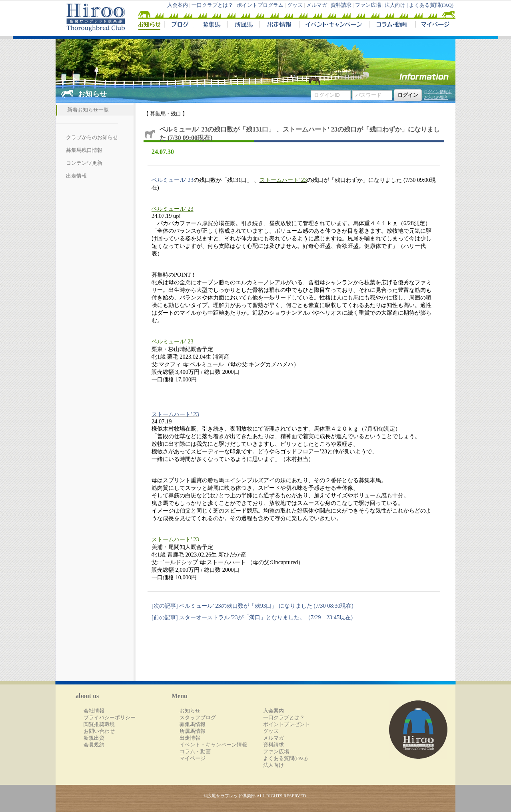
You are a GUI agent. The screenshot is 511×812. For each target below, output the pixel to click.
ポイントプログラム (260, 5)
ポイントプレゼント (286, 724)
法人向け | (397, 5)
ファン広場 (368, 5)
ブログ (180, 26)
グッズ (295, 5)
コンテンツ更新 (84, 163)
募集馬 (211, 26)
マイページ (434, 26)
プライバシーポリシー (110, 718)
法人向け (273, 765)
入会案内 (178, 5)
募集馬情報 (193, 724)
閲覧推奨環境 (99, 724)
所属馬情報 (193, 731)
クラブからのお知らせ (92, 138)
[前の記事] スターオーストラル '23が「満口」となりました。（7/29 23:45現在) (252, 617)
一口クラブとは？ (212, 5)
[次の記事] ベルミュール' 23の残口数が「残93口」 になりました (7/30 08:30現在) (253, 606)
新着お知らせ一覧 (88, 110)
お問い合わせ (99, 731)
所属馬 (243, 26)
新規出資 (94, 738)
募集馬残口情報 (84, 150)
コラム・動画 (392, 26)
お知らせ (190, 711)
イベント (334, 26)
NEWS (150, 26)
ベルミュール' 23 (173, 180)
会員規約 (94, 745)
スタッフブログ (198, 718)
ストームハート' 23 (283, 180)
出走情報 (279, 26)
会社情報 (94, 711)
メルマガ (317, 5)
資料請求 (341, 5)
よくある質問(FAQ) (431, 5)
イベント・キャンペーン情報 (213, 745)
